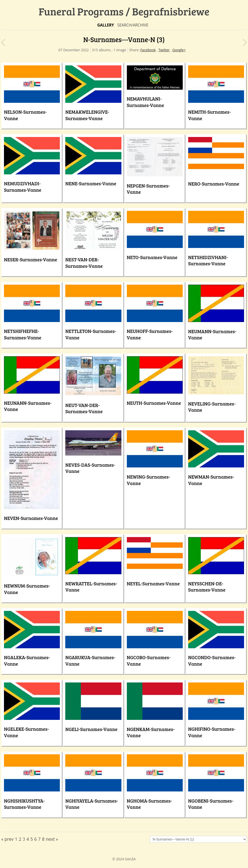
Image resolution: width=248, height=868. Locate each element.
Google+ (179, 50)
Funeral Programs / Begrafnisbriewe (124, 11)
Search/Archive (133, 25)
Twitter (164, 50)
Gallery (106, 25)
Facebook (148, 50)
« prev (7, 839)
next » (52, 839)
